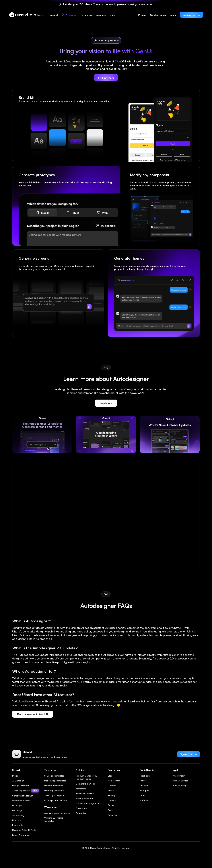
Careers (112, 800)
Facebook (145, 776)
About (111, 790)
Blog (110, 776)
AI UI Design (18, 781)
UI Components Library (56, 800)
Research (113, 805)
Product (16, 776)
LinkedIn (144, 786)
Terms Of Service (180, 781)
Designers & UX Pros (86, 784)
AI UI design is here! (109, 40)
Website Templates (54, 786)
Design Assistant (21, 786)
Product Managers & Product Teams (86, 777)
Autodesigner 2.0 (25, 791)
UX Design (17, 810)
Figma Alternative (21, 835)
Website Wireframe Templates (54, 819)
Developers (82, 808)
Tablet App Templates (55, 795)
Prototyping (18, 825)
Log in (173, 15)
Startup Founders (85, 798)
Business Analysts (85, 794)
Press (111, 810)
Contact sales (158, 15)
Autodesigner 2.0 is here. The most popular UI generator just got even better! (108, 4)
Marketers (81, 789)
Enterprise (81, 813)
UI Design (17, 805)
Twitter (143, 781)
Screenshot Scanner (22, 796)
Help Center (114, 781)
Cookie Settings (180, 786)
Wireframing (18, 815)
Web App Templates (54, 790)
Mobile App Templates (55, 781)
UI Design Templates (54, 776)
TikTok (143, 795)
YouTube (144, 800)
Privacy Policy (179, 776)
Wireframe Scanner (22, 801)
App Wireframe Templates (57, 813)
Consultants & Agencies (88, 803)
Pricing (142, 15)
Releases (112, 815)
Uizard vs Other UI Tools (24, 830)
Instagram (145, 790)
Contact (112, 786)
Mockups (17, 820)
